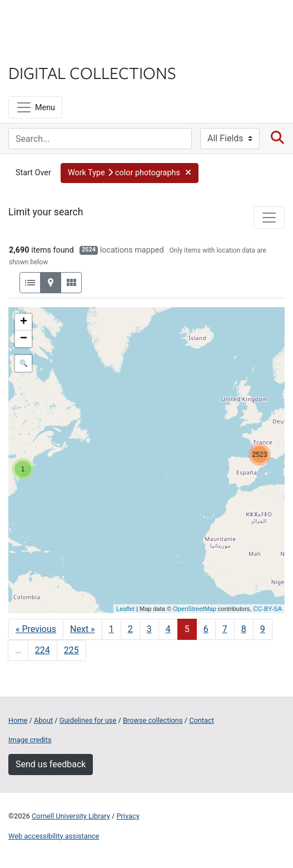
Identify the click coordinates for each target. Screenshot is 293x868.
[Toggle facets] (269, 218)
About (43, 720)
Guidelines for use (88, 720)
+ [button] (24, 322)
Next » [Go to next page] (83, 629)
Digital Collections (92, 72)
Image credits (30, 740)
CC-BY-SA (267, 609)
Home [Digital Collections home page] (18, 720)
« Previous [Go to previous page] (36, 629)
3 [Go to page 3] (149, 629)
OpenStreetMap (195, 609)
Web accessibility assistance (54, 836)
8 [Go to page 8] (244, 629)
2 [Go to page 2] (130, 629)
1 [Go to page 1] (111, 629)
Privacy (128, 816)
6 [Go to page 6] (206, 629)
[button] (130, 173)
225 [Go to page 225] (71, 650)
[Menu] (35, 107)
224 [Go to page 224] (43, 650)
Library (42, 51)
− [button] (24, 339)
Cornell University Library (71, 816)
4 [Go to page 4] (168, 629)
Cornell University (64, 21)
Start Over (33, 173)
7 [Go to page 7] (225, 629)
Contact (202, 720)
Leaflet (125, 609)
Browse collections (153, 720)
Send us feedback (51, 764)
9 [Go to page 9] (263, 629)
